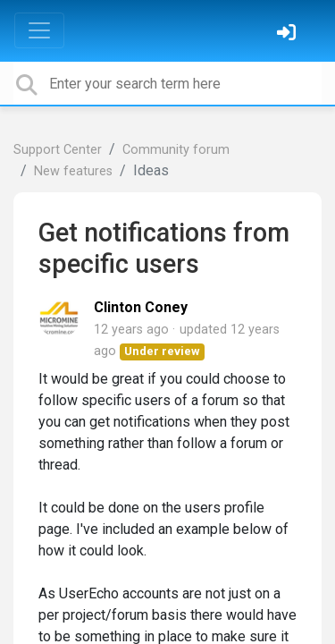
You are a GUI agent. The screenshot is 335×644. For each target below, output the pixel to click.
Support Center (58, 150)
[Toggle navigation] (39, 30)
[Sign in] (289, 34)
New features (73, 171)
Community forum (176, 150)
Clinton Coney (141, 307)
